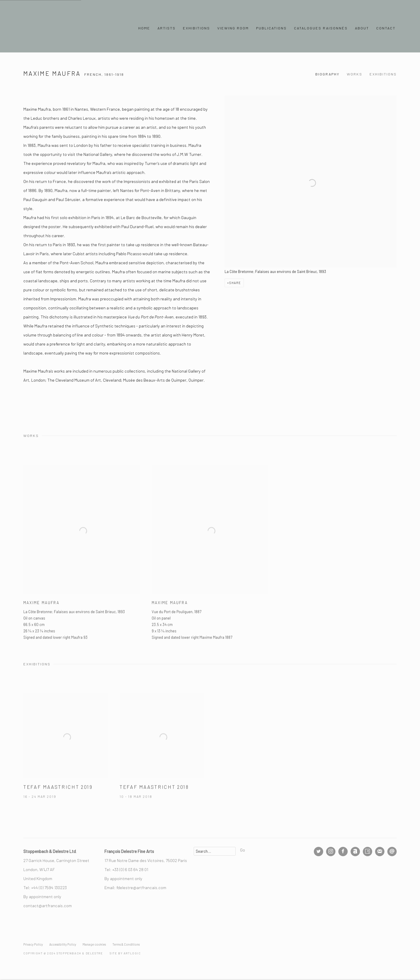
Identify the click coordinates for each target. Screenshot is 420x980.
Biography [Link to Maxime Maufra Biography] (327, 74)
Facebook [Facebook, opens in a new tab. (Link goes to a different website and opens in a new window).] (343, 852)
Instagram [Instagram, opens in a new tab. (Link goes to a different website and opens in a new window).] (331, 852)
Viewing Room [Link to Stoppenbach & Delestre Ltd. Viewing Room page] (233, 28)
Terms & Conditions (126, 944)
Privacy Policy (33, 944)
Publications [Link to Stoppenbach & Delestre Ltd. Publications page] (271, 28)
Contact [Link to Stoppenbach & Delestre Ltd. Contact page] (386, 28)
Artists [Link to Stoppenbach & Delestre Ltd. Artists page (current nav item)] (167, 28)
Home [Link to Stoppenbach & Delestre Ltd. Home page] (144, 28)
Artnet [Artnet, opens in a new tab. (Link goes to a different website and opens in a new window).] (355, 852)
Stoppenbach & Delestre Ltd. (64, 28)
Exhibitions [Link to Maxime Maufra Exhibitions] (383, 74)
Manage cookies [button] (94, 944)
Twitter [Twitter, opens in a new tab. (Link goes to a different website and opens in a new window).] (318, 852)
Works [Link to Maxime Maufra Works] (355, 74)
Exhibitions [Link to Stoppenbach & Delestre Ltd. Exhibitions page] (196, 28)
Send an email (392, 852)
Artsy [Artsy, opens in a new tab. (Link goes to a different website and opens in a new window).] (367, 852)
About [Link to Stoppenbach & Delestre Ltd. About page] (362, 28)
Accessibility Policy (63, 944)
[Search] (215, 851)
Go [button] (243, 850)
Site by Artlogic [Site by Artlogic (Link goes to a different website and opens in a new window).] (125, 953)
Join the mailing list (380, 852)
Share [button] (235, 283)
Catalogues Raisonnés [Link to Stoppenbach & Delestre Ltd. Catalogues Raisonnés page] (321, 28)
